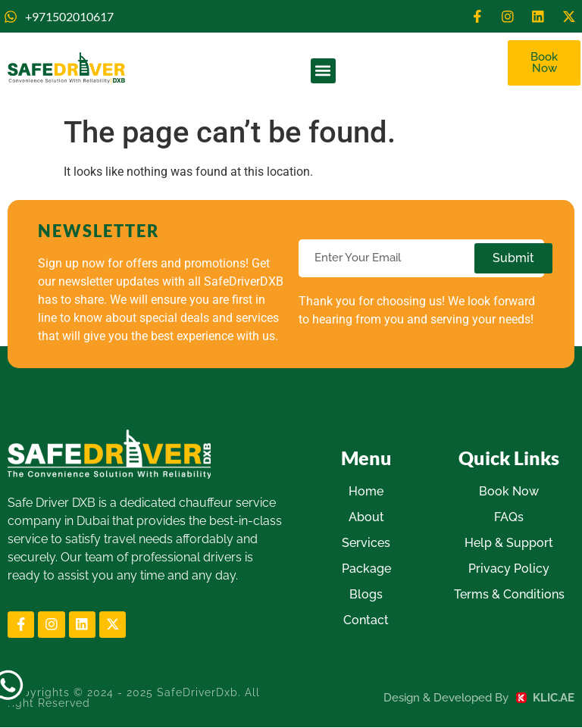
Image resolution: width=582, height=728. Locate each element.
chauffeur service (227, 503)
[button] (323, 72)
